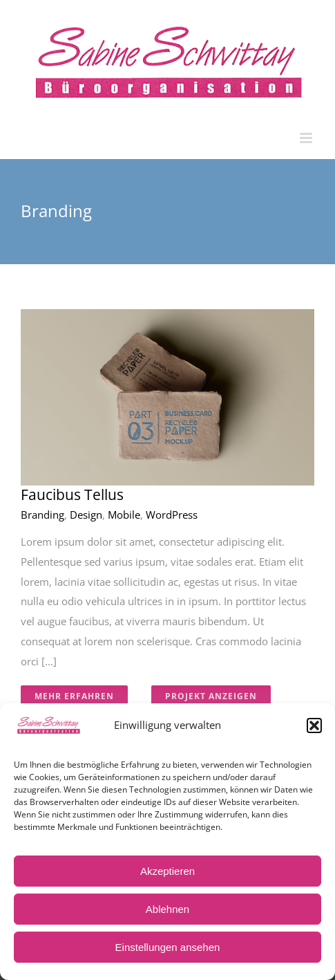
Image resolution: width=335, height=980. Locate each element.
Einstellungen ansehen (168, 947)
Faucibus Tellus (72, 494)
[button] (314, 725)
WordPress (172, 515)
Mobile (124, 515)
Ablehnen (167, 909)
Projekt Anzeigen (211, 696)
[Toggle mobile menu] (307, 138)
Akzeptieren (167, 871)
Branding (42, 515)
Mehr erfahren (74, 696)
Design (86, 515)
